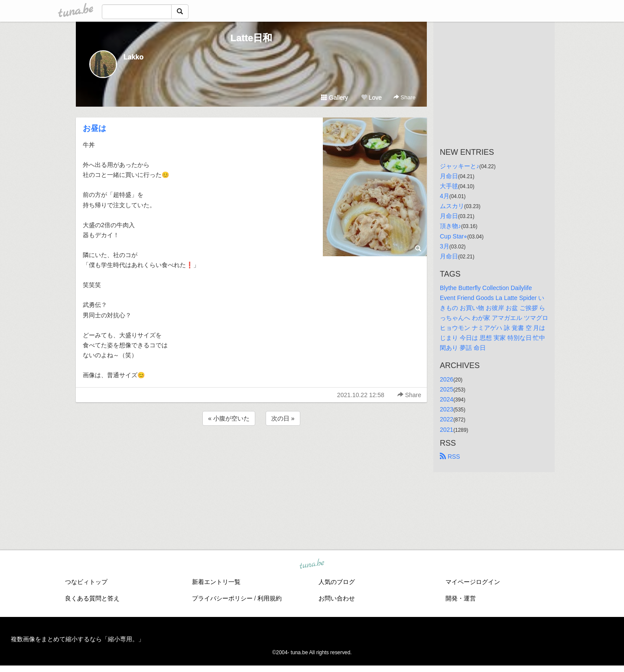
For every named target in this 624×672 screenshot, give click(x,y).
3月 (445, 246)
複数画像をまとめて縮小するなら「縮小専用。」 (78, 639)
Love (371, 98)
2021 (447, 430)
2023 (447, 409)
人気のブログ (337, 582)
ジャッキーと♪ (460, 166)
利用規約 (270, 598)
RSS (450, 457)
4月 (445, 196)
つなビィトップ (86, 582)
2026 (447, 379)
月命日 (449, 176)
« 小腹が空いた (229, 418)
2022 (447, 419)
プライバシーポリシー (222, 598)
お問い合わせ (337, 598)
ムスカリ (452, 206)
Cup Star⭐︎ (453, 236)
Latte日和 (252, 38)
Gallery (335, 98)
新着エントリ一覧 (216, 582)
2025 (447, 389)
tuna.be (312, 564)
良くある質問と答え (92, 598)
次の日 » (283, 418)
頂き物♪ (450, 226)
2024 (447, 399)
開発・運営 (461, 598)
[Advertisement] (251, 451)
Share (405, 97)
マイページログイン (473, 582)
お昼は (94, 128)
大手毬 (449, 186)
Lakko (133, 57)
